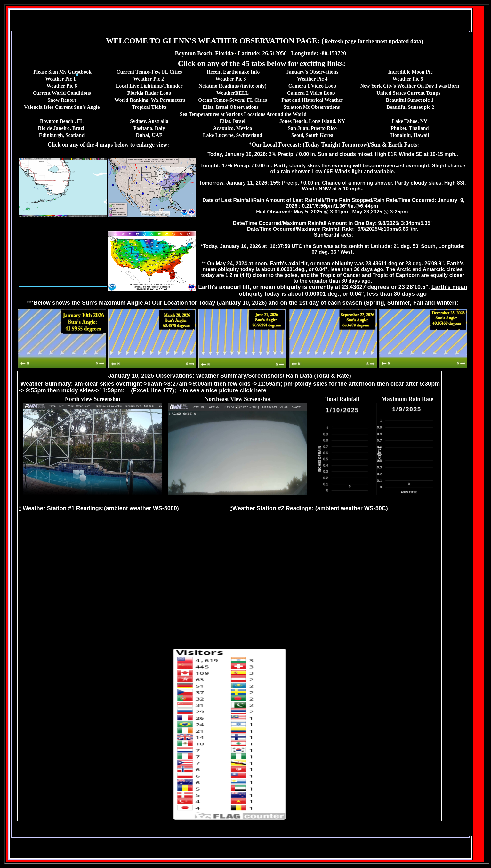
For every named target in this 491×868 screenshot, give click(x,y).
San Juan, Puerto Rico (312, 128)
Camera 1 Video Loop (312, 86)
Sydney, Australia (149, 121)
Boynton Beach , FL (62, 121)
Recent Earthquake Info (233, 72)
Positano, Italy (149, 128)
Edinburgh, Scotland (62, 135)
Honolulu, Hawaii (410, 135)
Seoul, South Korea (312, 135)
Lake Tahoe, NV (410, 121)
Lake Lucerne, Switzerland (233, 135)
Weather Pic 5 (408, 79)
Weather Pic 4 (312, 79)
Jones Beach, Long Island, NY (312, 121)
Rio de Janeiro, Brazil (62, 128)
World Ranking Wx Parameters (150, 100)
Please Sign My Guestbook (62, 72)
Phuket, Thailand (410, 128)
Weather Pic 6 (62, 86)
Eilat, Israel (233, 121)
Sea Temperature (198, 114)
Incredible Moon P (408, 72)
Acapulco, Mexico (233, 128)
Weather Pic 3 (231, 79)
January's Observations (312, 72)
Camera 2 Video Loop (311, 93)
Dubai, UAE (149, 135)
